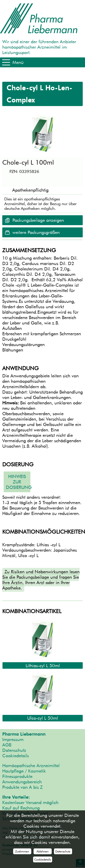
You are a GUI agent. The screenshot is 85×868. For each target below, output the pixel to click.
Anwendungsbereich (22, 782)
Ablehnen (42, 851)
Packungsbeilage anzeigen (38, 220)
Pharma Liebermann (24, 734)
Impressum (13, 739)
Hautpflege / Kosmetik (24, 771)
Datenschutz (14, 750)
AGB (7, 745)
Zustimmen (22, 851)
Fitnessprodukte (17, 776)
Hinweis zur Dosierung (18, 482)
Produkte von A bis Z (22, 787)
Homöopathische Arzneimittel (31, 766)
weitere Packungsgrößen (36, 232)
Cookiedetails (16, 756)
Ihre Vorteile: (16, 797)
